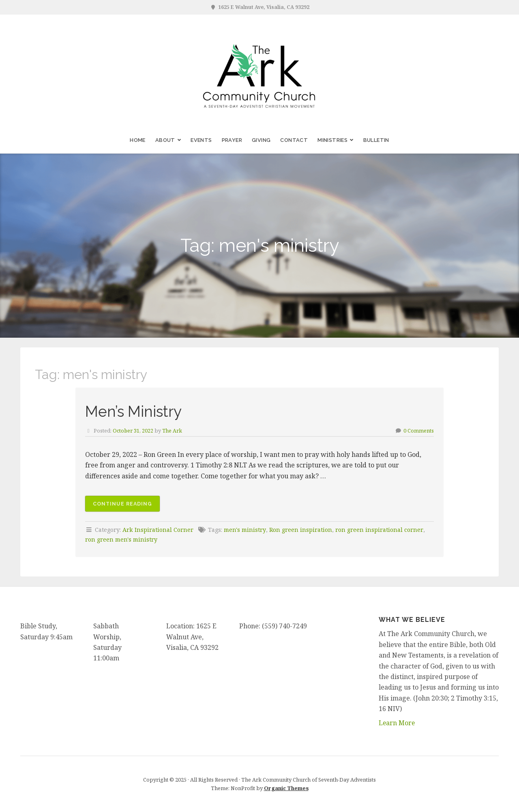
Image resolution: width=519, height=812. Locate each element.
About (165, 140)
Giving (261, 140)
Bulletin (376, 140)
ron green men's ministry (122, 539)
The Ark (173, 431)
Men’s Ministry (136, 411)
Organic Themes (286, 788)
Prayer (232, 140)
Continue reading (127, 505)
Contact (294, 140)
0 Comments (419, 431)
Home (138, 140)
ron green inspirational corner (380, 530)
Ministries (332, 140)
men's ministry (246, 530)
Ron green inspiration (302, 530)
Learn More (397, 722)
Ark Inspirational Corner (158, 530)
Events (201, 140)
